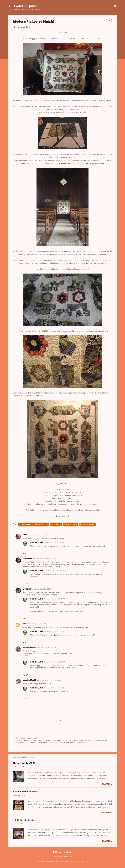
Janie (25, 535)
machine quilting (71, 525)
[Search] (115, 7)
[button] (110, 21)
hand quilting (56, 525)
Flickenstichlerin (29, 648)
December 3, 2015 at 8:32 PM (45, 559)
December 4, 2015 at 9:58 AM (54, 543)
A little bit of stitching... (25, 820)
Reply (25, 553)
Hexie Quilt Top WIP (24, 763)
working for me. (105, 100)
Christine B (27, 589)
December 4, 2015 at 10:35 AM (54, 571)
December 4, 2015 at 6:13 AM (37, 624)
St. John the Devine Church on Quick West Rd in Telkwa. (81, 163)
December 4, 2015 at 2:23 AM (42, 589)
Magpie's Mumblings (31, 680)
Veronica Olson (68, 857)
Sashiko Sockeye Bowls (25, 792)
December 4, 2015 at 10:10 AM (54, 599)
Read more (107, 784)
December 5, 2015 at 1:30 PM (54, 688)
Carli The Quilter (26, 6)
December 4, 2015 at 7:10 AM (46, 648)
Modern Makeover (88, 525)
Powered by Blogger (63, 852)
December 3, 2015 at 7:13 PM (38, 535)
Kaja (25, 624)
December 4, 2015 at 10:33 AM (54, 662)
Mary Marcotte (29, 559)
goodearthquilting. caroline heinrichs (33, 525)
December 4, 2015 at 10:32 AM (54, 632)
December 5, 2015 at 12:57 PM (50, 680)
